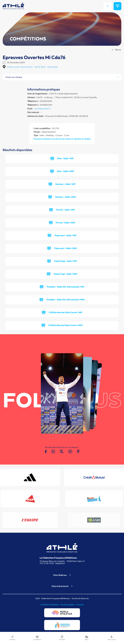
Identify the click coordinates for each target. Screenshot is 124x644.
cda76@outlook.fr (42, 108)
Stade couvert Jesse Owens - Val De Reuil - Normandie (32, 67)
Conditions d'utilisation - (50, 605)
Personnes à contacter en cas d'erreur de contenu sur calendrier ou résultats (62, 139)
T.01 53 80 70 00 (47, 563)
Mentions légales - (68, 605)
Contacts (80, 605)
